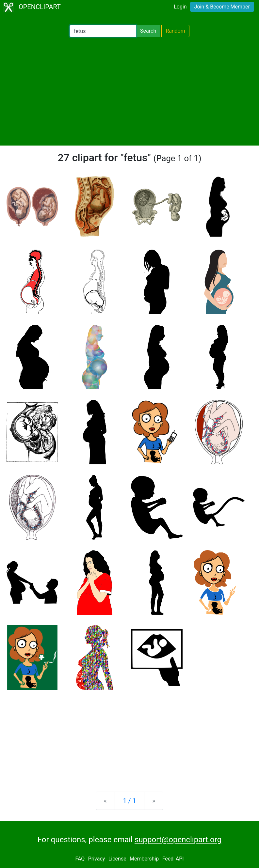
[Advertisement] (129, 91)
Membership (144, 859)
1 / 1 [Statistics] (129, 801)
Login (180, 7)
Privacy (97, 859)
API (180, 859)
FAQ (80, 859)
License (117, 859)
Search (148, 31)
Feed (168, 859)
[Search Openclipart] (103, 31)
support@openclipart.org (178, 840)
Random (175, 31)
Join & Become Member (222, 7)
